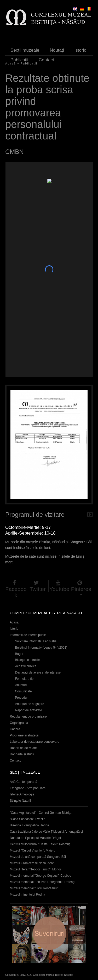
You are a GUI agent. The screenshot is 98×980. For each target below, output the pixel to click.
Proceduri (22, 698)
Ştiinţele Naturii (21, 801)
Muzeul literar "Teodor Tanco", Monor (36, 869)
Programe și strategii (24, 735)
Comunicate (24, 691)
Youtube (59, 589)
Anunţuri (21, 685)
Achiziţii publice (26, 666)
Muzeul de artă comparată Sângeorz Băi (38, 857)
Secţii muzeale (25, 50)
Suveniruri (49, 934)
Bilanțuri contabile (28, 660)
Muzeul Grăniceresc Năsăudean (32, 863)
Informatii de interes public (28, 635)
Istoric (80, 50)
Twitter (38, 589)
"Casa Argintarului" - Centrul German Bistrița (41, 813)
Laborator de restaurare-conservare (35, 742)
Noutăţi (57, 50)
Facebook (16, 592)
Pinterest (81, 592)
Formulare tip (24, 679)
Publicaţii (19, 60)
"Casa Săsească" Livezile (28, 819)
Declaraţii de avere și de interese (38, 672)
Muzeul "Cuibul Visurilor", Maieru (33, 850)
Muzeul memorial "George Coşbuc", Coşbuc (41, 876)
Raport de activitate (29, 710)
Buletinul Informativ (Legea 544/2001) (41, 648)
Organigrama (19, 723)
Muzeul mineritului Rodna (28, 895)
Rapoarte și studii (22, 754)
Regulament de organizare (28, 717)
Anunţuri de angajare (30, 704)
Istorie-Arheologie (22, 794)
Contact (46, 60)
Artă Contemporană (24, 782)
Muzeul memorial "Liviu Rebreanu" (34, 888)
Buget (19, 654)
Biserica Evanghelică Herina (30, 825)
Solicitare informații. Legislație (36, 641)
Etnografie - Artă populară (28, 788)
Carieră (15, 729)
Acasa (14, 622)
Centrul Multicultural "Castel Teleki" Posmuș (40, 844)
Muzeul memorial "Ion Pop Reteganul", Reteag (42, 882)
